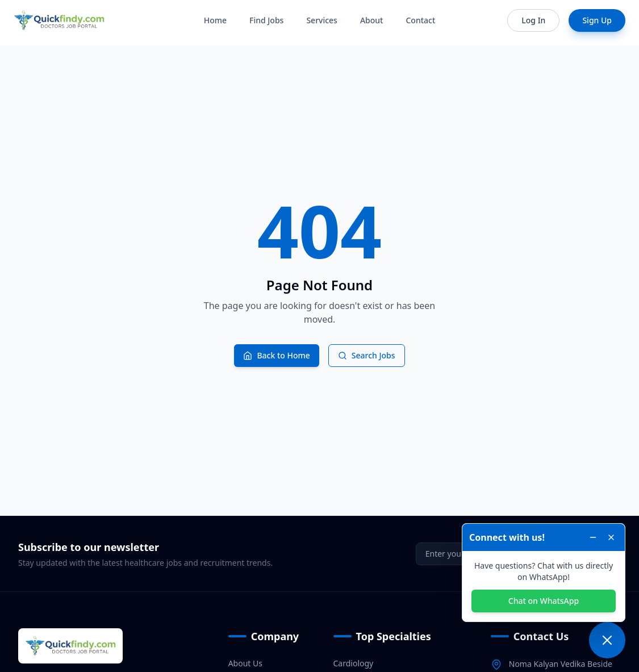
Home (215, 20)
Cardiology (354, 663)
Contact (420, 20)
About (372, 20)
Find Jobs (266, 20)
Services (322, 20)
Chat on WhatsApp (544, 601)
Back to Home (276, 355)
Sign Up (597, 20)
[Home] (59, 20)
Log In (533, 20)
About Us (245, 663)
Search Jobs (367, 355)
